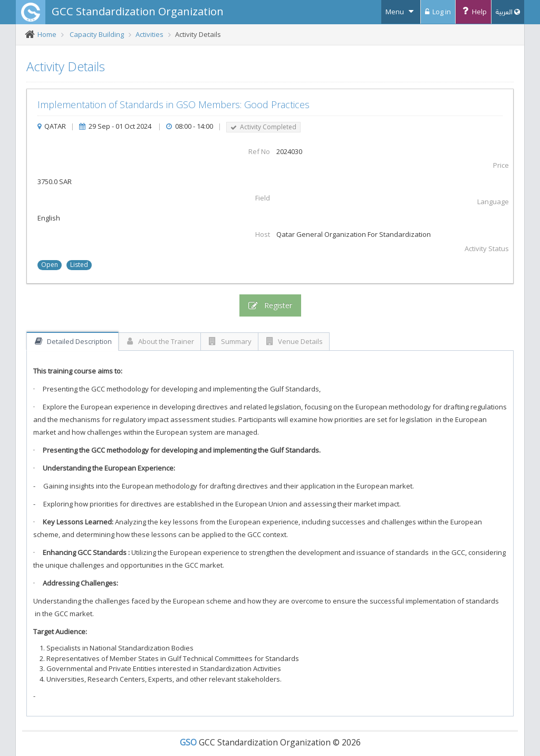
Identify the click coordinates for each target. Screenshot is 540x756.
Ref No (259, 151)
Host (263, 234)
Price (501, 165)
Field (263, 198)
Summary (229, 341)
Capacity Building (97, 34)
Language (493, 202)
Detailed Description (73, 341)
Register (270, 305)
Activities (150, 34)
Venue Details (294, 341)
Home (47, 34)
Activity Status (487, 248)
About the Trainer (160, 341)
